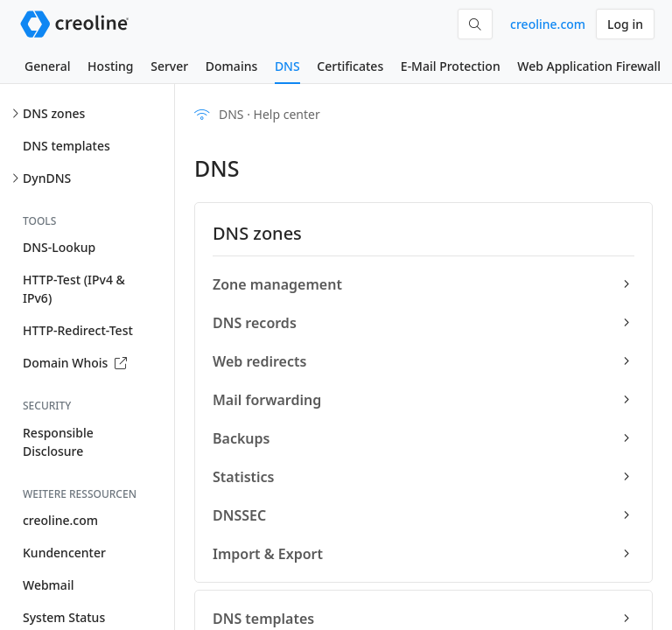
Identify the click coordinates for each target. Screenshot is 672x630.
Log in (625, 24)
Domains (231, 66)
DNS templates (66, 146)
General (47, 66)
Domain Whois (75, 363)
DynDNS (47, 178)
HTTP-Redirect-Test (78, 330)
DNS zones (54, 113)
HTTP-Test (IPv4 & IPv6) (74, 289)
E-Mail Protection (451, 66)
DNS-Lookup (59, 247)
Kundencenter (64, 553)
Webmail (48, 585)
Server (169, 66)
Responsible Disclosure (58, 442)
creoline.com (548, 24)
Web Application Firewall (589, 66)
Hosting (110, 66)
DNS (287, 66)
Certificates (350, 66)
